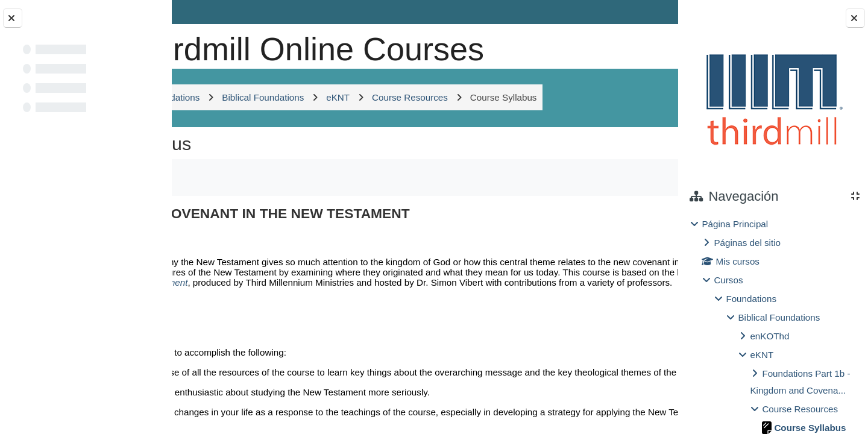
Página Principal (735, 224)
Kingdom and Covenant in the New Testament (311, 358)
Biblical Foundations (779, 317)
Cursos (728, 280)
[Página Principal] (213, 45)
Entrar (643, 12)
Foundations (751, 299)
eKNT (762, 355)
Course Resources (800, 409)
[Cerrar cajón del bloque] (855, 18)
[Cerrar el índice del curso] (13, 18)
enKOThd (769, 336)
